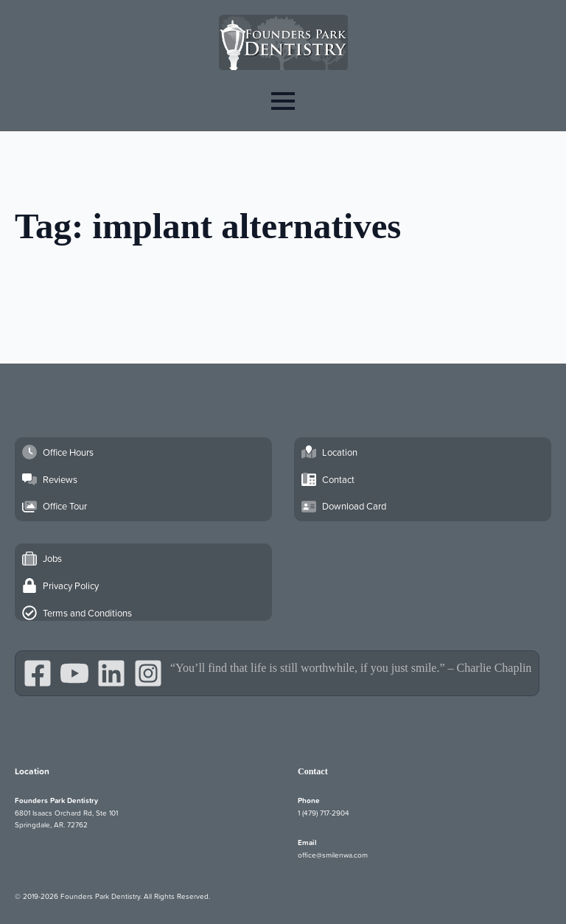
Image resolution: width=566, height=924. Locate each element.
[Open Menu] (283, 101)
